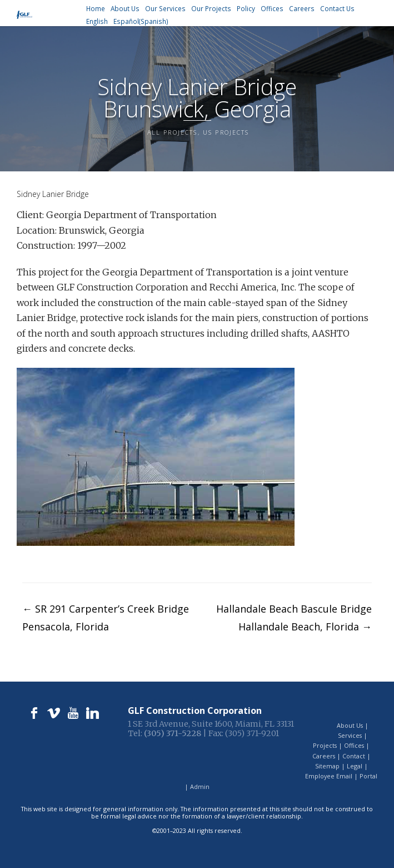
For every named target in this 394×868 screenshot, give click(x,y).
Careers (302, 9)
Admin (200, 786)
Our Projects (211, 9)
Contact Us (337, 9)
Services (350, 735)
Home (96, 9)
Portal (368, 776)
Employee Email (329, 776)
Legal (355, 766)
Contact (354, 756)
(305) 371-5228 (173, 733)
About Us (125, 9)
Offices (272, 9)
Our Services (165, 9)
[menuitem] (97, 21)
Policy (246, 9)
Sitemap (327, 766)
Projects (325, 745)
